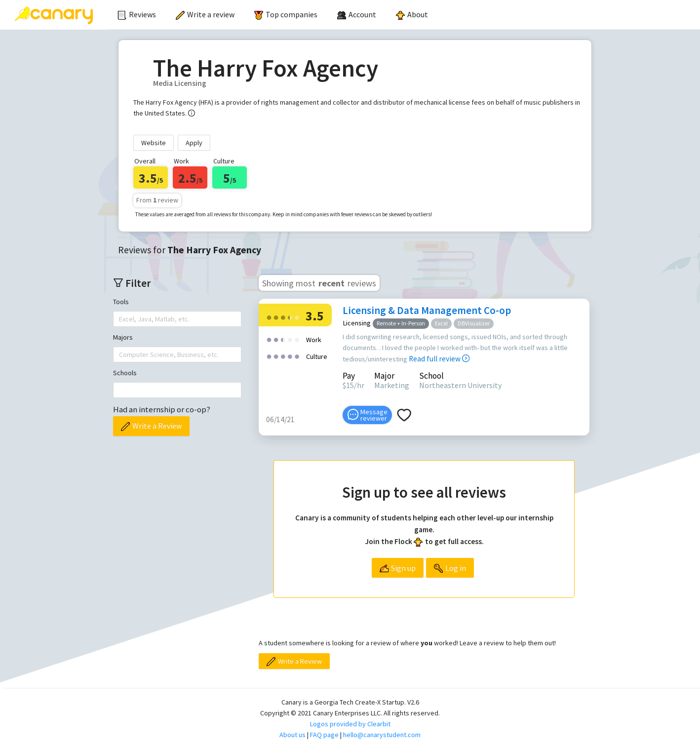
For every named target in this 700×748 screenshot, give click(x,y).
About (412, 14)
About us (292, 735)
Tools (121, 302)
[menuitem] (137, 15)
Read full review (439, 359)
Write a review (205, 14)
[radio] (269, 317)
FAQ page (324, 735)
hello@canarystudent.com (382, 735)
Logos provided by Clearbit (350, 724)
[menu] (404, 15)
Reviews (137, 14)
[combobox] (120, 319)
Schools (125, 373)
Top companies (286, 14)
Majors (123, 337)
